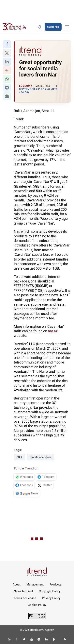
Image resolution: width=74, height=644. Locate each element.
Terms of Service (25, 598)
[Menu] (67, 27)
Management (35, 585)
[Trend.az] (15, 27)
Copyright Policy (50, 591)
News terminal (23, 591)
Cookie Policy (37, 605)
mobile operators (41, 457)
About (17, 585)
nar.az (53, 331)
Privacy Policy (51, 598)
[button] (7, 44)
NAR (20, 457)
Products (55, 585)
